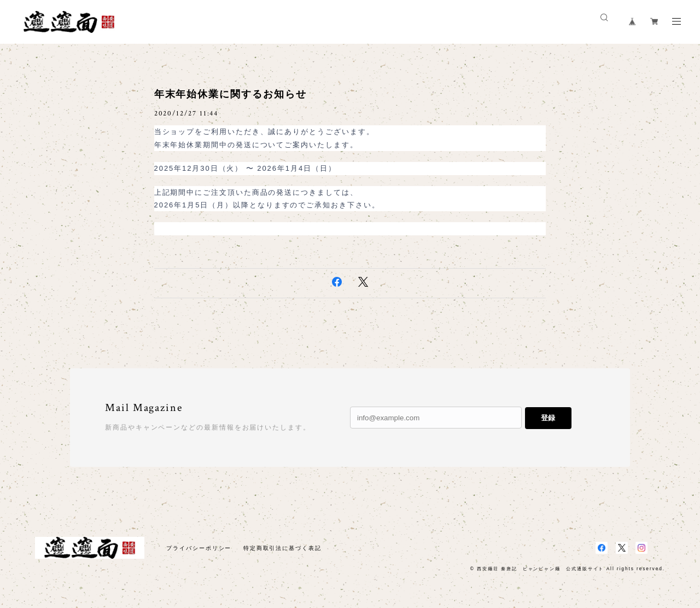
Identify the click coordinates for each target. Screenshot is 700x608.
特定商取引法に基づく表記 (282, 548)
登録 (548, 418)
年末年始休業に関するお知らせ (231, 94)
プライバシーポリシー (199, 548)
